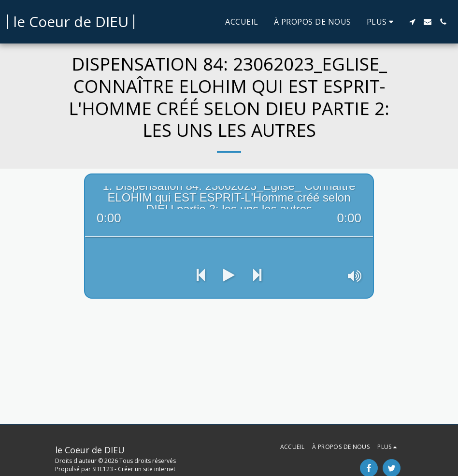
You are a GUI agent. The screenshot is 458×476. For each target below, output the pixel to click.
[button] (412, 22)
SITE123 (103, 469)
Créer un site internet (147, 469)
